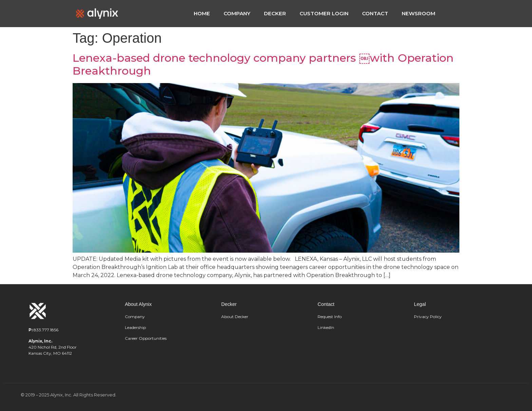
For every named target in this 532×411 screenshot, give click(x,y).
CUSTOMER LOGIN (324, 13)
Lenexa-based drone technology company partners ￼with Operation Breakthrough (263, 64)
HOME (202, 13)
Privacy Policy (428, 317)
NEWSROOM (419, 13)
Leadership (136, 327)
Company (135, 317)
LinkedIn (326, 327)
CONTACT (375, 13)
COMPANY (237, 13)
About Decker (235, 317)
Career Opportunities (146, 338)
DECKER (275, 13)
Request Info (330, 317)
